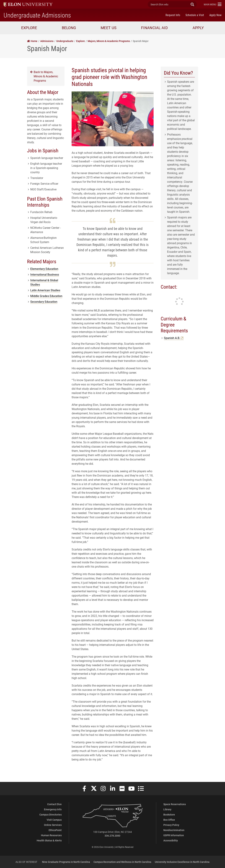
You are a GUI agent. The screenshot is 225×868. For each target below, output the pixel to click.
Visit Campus (54, 820)
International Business (45, 274)
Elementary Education (44, 269)
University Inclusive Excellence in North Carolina (182, 862)
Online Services (53, 825)
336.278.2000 (112, 836)
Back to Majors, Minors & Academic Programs (44, 76)
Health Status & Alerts (49, 840)
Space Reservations (175, 804)
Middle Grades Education (46, 296)
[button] (213, 4)
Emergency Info (53, 809)
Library (167, 809)
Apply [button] (198, 28)
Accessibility (171, 840)
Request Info (173, 15)
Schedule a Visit (195, 15)
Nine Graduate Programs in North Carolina (66, 862)
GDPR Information (174, 835)
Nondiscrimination (174, 830)
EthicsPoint (55, 830)
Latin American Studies (45, 290)
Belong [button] (69, 28)
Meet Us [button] (108, 28)
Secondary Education (44, 302)
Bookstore (169, 815)
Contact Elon (54, 804)
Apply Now (215, 15)
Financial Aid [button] (154, 28)
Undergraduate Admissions (37, 15)
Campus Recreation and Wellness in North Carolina (122, 862)
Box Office (169, 820)
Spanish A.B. (174, 338)
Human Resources (51, 835)
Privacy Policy (171, 825)
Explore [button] (29, 28)
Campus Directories (51, 815)
